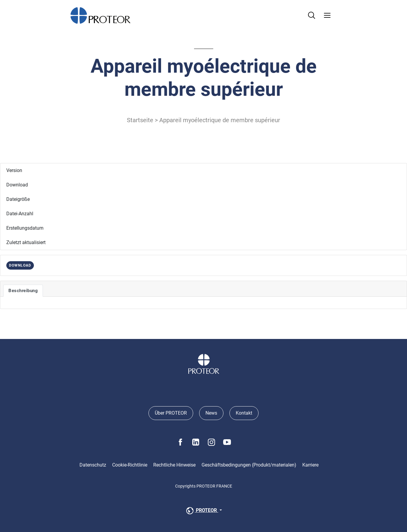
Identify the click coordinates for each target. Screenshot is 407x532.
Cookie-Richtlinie (130, 465)
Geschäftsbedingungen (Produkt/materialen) (249, 465)
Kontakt (244, 413)
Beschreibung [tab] (23, 291)
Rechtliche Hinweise (174, 465)
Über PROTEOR (171, 413)
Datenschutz (93, 465)
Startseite (140, 120)
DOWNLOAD (20, 265)
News (211, 413)
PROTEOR (202, 511)
